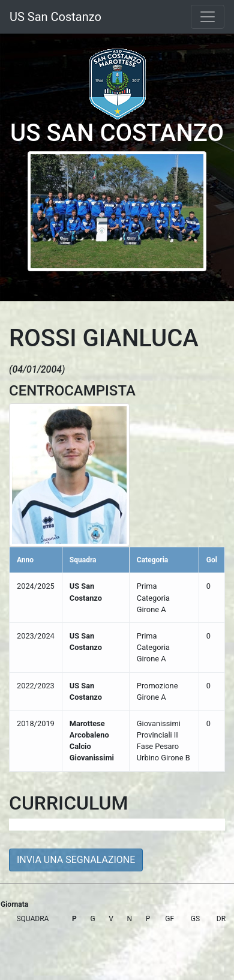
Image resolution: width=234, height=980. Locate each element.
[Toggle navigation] (208, 17)
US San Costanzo (55, 17)
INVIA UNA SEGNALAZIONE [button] (76, 860)
